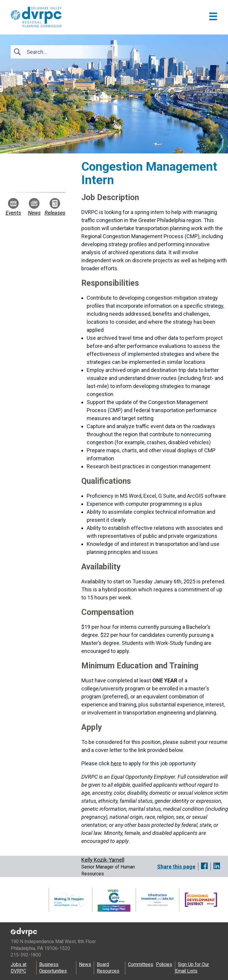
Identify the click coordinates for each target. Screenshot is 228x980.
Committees (141, 964)
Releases (55, 207)
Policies (164, 964)
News (34, 207)
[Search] (59, 52)
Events (13, 207)
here (116, 763)
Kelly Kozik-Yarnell (103, 860)
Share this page (176, 867)
